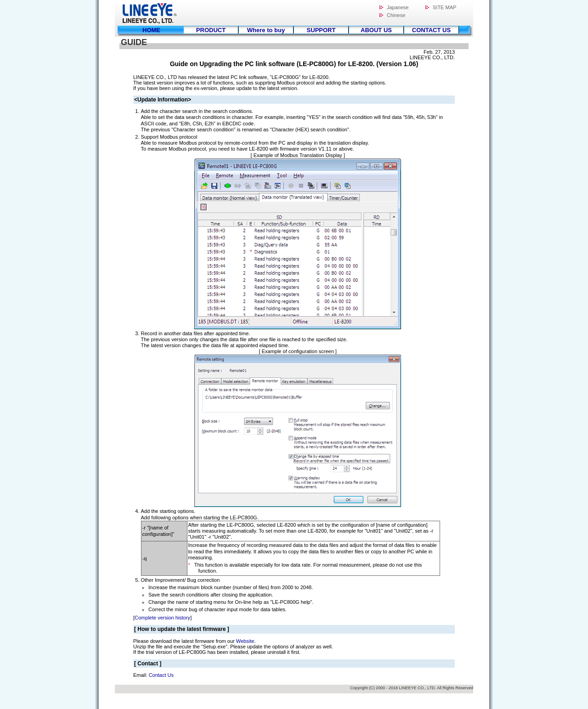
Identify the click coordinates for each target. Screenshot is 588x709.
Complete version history (162, 618)
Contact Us (161, 675)
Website (245, 641)
